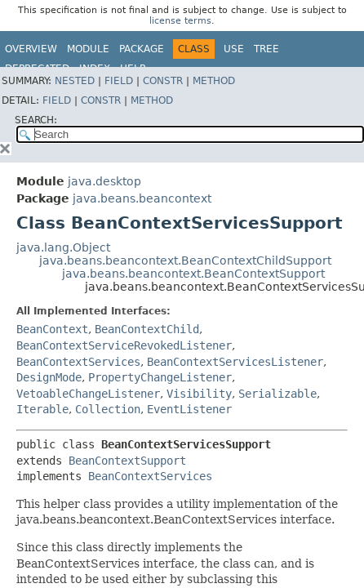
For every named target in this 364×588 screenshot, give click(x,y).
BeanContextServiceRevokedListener (124, 345)
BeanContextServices (78, 362)
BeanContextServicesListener (235, 362)
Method (214, 81)
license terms (180, 21)
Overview (31, 49)
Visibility (199, 394)
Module (88, 49)
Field (119, 81)
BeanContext (52, 329)
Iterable (42, 409)
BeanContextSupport (127, 461)
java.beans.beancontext (142, 198)
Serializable (277, 394)
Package (142, 49)
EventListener (189, 409)
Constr (163, 81)
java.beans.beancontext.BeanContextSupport (193, 274)
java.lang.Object (63, 247)
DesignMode (49, 377)
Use (234, 49)
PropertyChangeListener (160, 377)
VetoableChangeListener (88, 394)
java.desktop (104, 181)
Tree (266, 49)
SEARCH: (36, 120)
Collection (108, 409)
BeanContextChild (147, 329)
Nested (75, 81)
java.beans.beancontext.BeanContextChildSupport (185, 261)
